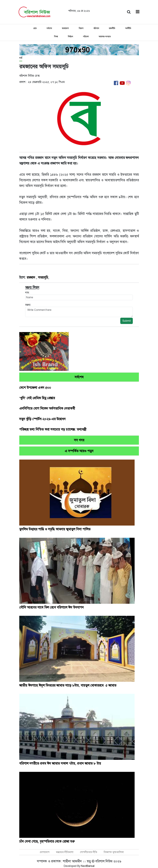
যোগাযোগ (45, 852)
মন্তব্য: (28, 305)
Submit (127, 321)
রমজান (31, 277)
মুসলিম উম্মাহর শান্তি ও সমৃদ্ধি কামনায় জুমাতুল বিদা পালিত (55, 529)
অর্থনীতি (128, 28)
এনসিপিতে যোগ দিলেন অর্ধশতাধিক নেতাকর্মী (47, 408)
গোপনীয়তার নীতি (89, 852)
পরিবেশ (86, 37)
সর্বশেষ (49, 28)
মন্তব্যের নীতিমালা (65, 852)
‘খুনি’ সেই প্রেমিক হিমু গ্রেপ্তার (37, 398)
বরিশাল (96, 28)
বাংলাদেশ (65, 28)
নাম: (27, 293)
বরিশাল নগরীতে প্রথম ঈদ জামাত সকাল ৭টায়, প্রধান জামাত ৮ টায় (60, 763)
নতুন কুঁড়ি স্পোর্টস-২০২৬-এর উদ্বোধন (42, 419)
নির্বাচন (70, 37)
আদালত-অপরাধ (105, 37)
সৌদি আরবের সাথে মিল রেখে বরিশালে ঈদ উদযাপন (51, 607)
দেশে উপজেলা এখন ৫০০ (35, 388)
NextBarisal (88, 866)
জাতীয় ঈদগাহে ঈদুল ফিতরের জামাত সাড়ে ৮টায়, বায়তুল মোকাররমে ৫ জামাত (68, 685)
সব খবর (79, 440)
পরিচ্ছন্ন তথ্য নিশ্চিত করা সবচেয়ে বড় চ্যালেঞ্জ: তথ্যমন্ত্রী (53, 429)
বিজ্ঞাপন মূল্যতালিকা (114, 852)
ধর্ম (21, 58)
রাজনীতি (112, 28)
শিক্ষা (56, 37)
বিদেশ (81, 28)
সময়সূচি (43, 277)
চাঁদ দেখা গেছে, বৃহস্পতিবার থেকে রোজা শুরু (47, 841)
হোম (35, 28)
